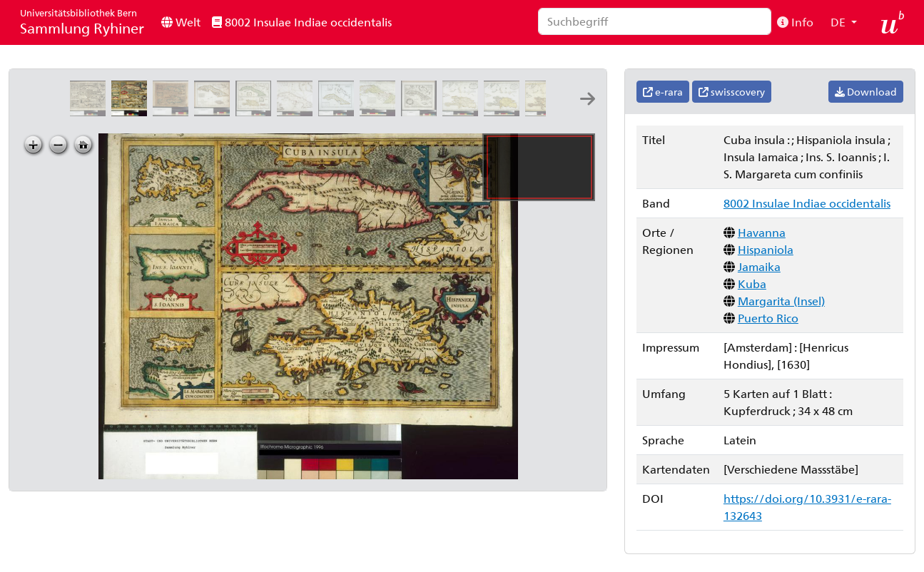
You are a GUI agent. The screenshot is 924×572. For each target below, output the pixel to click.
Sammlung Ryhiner (82, 22)
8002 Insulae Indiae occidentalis (302, 22)
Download (866, 92)
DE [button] (839, 22)
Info (795, 22)
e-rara (663, 92)
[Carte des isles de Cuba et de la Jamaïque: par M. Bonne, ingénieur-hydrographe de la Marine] (215, 112)
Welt (181, 22)
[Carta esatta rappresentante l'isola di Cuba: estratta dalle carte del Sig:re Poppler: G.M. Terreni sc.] (422, 112)
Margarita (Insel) (781, 301)
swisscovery (732, 92)
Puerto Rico (768, 318)
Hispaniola (766, 249)
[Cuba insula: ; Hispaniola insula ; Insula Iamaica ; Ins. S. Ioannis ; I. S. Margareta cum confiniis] (91, 112)
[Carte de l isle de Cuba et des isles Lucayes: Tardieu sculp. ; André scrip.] (339, 112)
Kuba (752, 284)
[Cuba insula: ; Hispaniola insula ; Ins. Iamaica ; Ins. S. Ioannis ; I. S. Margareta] (173, 112)
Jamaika (759, 266)
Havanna (762, 232)
